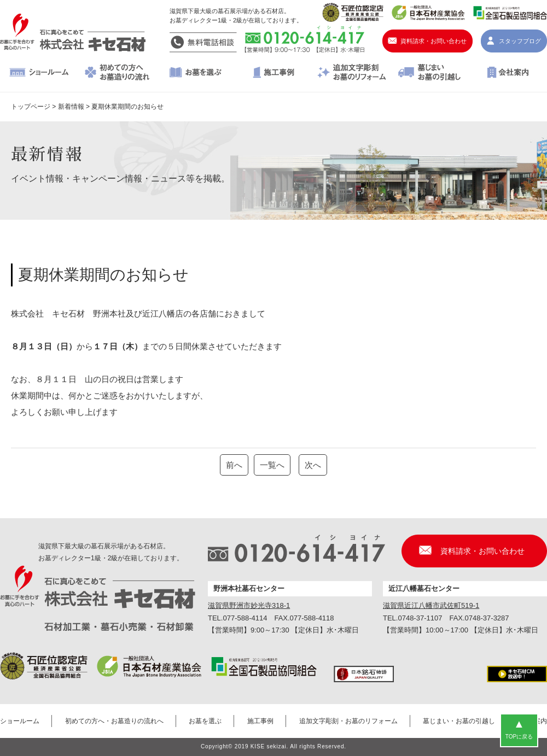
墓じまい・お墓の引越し (430, 73)
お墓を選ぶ (196, 73)
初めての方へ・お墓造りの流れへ (117, 73)
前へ (234, 465)
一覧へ (272, 465)
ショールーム (39, 73)
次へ (313, 465)
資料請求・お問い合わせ (433, 41)
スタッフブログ (520, 41)
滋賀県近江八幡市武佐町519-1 (431, 605)
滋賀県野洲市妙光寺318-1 (249, 605)
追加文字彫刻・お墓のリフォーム (351, 73)
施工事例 (274, 73)
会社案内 (508, 73)
